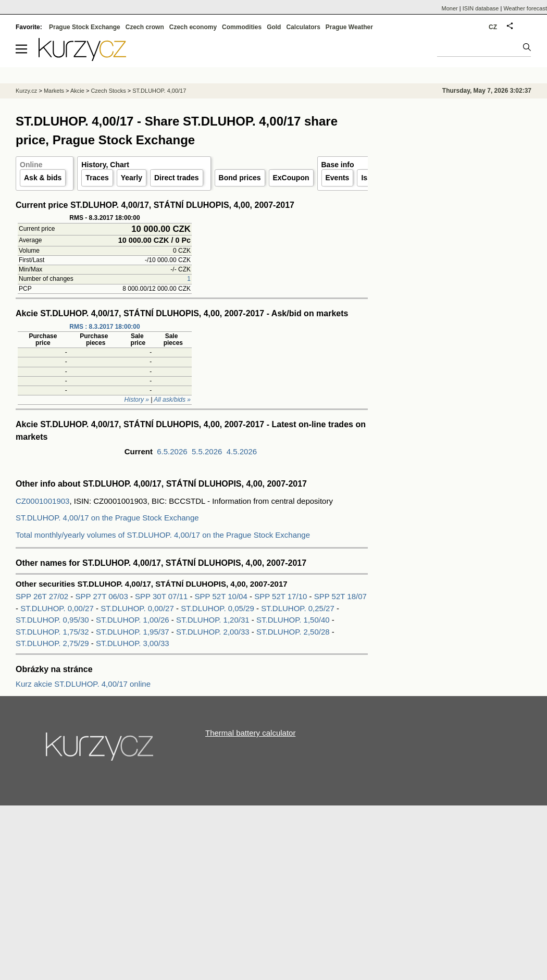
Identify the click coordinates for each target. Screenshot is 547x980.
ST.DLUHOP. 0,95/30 (52, 620)
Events (338, 178)
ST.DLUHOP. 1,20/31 (213, 620)
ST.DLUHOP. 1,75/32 (52, 632)
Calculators (303, 27)
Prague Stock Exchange (85, 27)
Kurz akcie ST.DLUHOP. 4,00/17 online (83, 684)
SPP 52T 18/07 (340, 596)
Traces (97, 178)
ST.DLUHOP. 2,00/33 (213, 632)
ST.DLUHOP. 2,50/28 (293, 632)
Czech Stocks (108, 91)
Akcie (77, 91)
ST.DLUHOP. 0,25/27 (298, 608)
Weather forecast (525, 8)
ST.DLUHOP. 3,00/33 (133, 643)
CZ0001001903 (42, 501)
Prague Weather (349, 27)
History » (137, 400)
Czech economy (193, 27)
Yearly (132, 178)
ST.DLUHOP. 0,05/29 (217, 608)
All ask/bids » (172, 400)
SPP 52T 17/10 (282, 596)
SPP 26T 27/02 (43, 596)
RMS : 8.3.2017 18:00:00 (104, 327)
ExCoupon (291, 178)
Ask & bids (43, 178)
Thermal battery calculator (250, 733)
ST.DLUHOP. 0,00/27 (57, 608)
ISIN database (481, 8)
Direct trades (177, 178)
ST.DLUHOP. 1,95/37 (133, 632)
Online (31, 165)
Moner (450, 8)
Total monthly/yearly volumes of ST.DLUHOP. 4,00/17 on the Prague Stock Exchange (163, 535)
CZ (493, 27)
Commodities (242, 27)
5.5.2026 (207, 451)
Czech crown (145, 27)
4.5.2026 (242, 451)
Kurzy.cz (26, 91)
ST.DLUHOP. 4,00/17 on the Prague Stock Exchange (107, 518)
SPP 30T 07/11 (162, 596)
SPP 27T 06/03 (103, 596)
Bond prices (240, 178)
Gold (274, 27)
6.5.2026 (172, 451)
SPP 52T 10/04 (222, 596)
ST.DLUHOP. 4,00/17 (159, 91)
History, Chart (105, 165)
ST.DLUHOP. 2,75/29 (52, 643)
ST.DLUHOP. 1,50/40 (293, 620)
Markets (54, 91)
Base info (338, 165)
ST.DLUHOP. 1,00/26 (133, 620)
